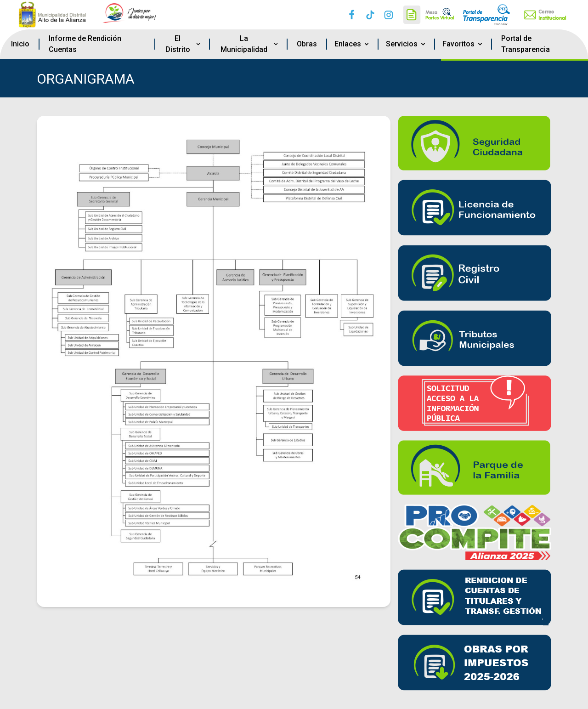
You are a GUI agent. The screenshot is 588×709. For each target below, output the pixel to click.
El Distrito (184, 44)
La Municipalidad (250, 44)
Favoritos (463, 44)
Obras (307, 44)
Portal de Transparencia (526, 44)
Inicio (20, 44)
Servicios (406, 44)
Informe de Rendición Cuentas (85, 44)
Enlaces (352, 44)
